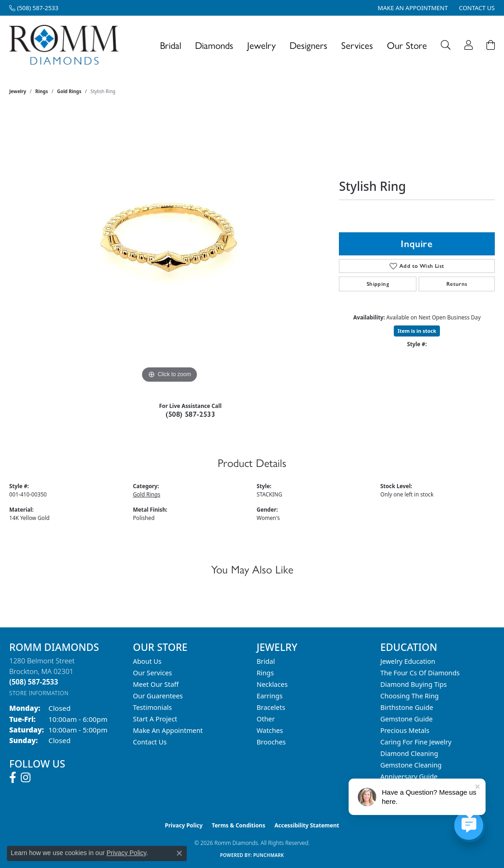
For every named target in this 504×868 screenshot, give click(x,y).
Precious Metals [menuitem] (405, 730)
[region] (170, 247)
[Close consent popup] (179, 853)
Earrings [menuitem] (270, 696)
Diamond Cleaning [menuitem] (409, 753)
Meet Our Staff (156, 684)
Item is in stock (417, 331)
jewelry (18, 91)
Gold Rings (69, 91)
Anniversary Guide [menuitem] (409, 776)
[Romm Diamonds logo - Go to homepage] (67, 45)
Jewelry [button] (261, 45)
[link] (34, 8)
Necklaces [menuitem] (272, 684)
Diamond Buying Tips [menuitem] (414, 684)
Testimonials (152, 707)
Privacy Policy (184, 825)
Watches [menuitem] (270, 730)
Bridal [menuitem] (266, 661)
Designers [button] (308, 45)
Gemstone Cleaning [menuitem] (411, 765)
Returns (457, 284)
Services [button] (357, 45)
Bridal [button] (171, 45)
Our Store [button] (407, 45)
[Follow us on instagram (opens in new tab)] (26, 778)
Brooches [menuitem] (271, 742)
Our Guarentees (158, 696)
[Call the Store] (34, 682)
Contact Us (150, 742)
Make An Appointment (168, 730)
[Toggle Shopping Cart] (491, 45)
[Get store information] (39, 693)
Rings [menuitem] (265, 673)
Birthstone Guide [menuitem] (407, 707)
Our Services (152, 673)
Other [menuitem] (266, 719)
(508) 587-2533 (190, 414)
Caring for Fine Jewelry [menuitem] (416, 742)
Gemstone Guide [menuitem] (407, 719)
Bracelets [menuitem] (271, 707)
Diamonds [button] (214, 45)
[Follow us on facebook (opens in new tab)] (13, 778)
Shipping (378, 284)
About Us (147, 661)
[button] (446, 45)
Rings (42, 91)
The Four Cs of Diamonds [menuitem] (420, 673)
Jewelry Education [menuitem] (408, 661)
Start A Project (155, 719)
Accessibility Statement (307, 825)
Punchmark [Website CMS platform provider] (269, 855)
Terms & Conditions (238, 825)
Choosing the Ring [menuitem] (410, 696)
